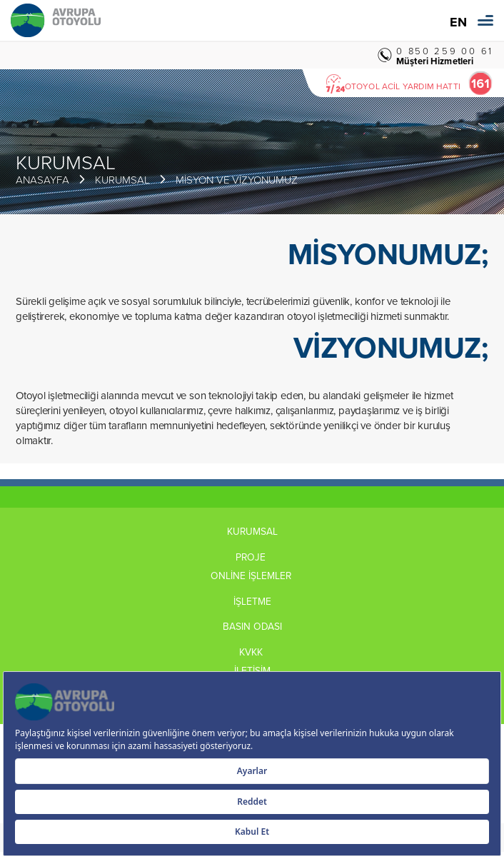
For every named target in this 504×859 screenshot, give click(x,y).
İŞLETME (252, 601)
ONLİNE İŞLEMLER (252, 576)
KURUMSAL (122, 180)
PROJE (252, 557)
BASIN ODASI (252, 626)
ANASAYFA (42, 180)
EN (458, 22)
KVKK (252, 652)
